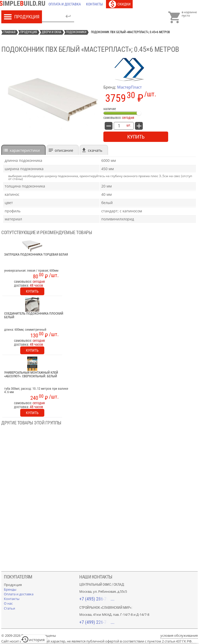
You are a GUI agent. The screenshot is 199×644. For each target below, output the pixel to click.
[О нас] (8, 603)
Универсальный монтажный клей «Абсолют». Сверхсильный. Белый (31, 374)
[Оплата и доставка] (65, 4)
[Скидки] (119, 4)
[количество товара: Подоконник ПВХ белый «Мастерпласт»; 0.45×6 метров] (119, 126)
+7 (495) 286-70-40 (97, 599)
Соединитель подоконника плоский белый (34, 315)
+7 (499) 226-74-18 (97, 622)
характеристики (25, 150)
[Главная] (24, 4)
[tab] (23, 150)
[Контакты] (94, 4)
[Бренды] (10, 589)
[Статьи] (9, 608)
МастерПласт (129, 87)
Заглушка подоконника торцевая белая (36, 255)
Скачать (95, 150)
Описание (64, 150)
